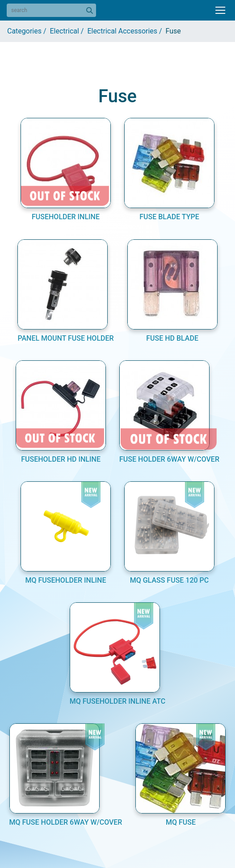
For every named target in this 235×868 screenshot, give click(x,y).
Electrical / (69, 31)
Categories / (29, 31)
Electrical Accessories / (126, 31)
